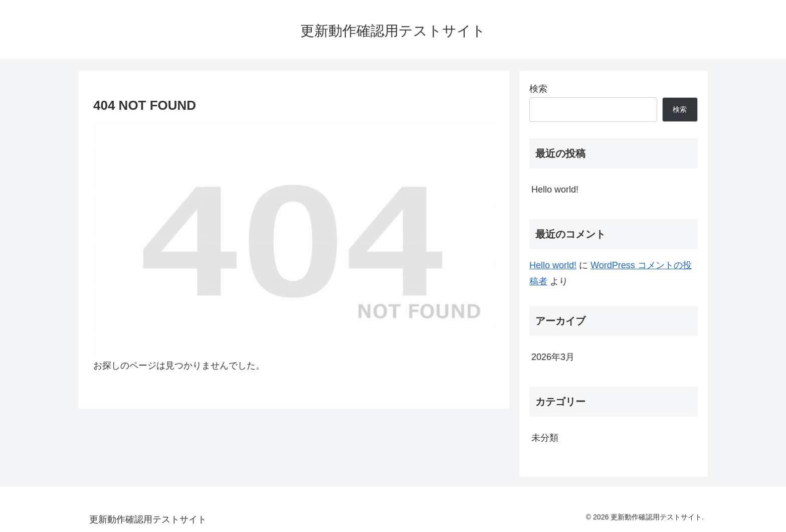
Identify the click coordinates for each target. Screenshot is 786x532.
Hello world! (555, 190)
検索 (538, 89)
